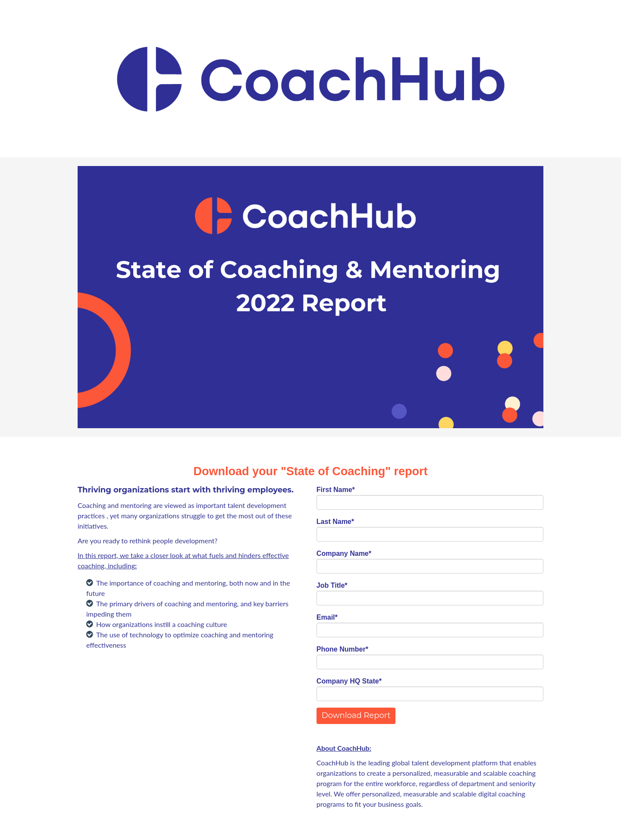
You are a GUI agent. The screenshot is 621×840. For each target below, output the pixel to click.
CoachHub (353, 748)
